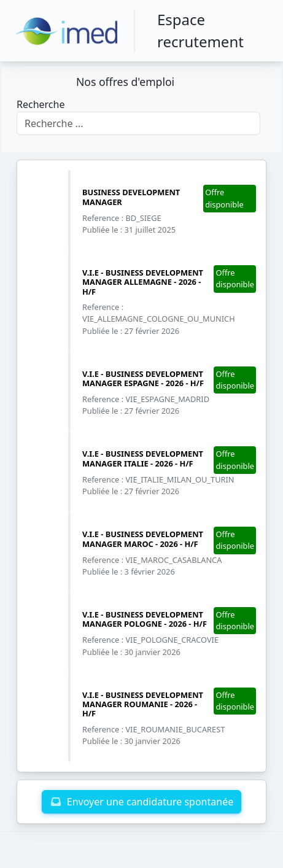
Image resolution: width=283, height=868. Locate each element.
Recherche (41, 104)
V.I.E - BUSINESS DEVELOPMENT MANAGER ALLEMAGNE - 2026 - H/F (143, 282)
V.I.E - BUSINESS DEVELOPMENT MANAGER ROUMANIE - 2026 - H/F (143, 704)
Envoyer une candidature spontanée (141, 802)
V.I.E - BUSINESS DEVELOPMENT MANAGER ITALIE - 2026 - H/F (143, 458)
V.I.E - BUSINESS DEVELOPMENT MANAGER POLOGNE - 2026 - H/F (145, 619)
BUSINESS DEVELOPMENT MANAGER (131, 197)
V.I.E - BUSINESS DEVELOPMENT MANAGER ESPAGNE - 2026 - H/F (143, 378)
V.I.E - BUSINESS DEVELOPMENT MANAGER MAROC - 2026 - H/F (143, 539)
